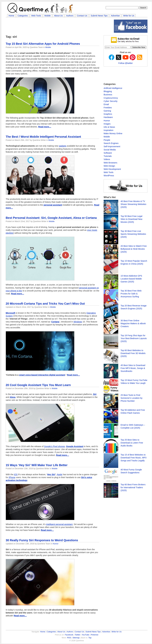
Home (11, 16)
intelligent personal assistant (59, 524)
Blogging (108, 91)
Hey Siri (51, 474)
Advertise (115, 16)
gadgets (63, 146)
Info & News (109, 127)
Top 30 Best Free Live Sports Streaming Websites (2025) (133, 234)
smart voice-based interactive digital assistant (42, 375)
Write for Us (129, 16)
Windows (78, 322)
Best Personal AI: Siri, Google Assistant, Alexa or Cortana (51, 218)
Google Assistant (75, 446)
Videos (107, 159)
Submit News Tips (99, 16)
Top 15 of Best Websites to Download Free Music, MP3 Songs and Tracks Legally (134, 458)
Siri (95, 394)
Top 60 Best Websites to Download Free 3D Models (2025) (133, 353)
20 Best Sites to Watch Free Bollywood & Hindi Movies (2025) (134, 249)
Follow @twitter (126, 63)
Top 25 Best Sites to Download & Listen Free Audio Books (132, 443)
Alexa (13, 397)
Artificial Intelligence (113, 88)
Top (90, 638)
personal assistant (53, 205)
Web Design (109, 166)
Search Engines (111, 143)
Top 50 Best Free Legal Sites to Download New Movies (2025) (131, 219)
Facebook (69, 635)
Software (108, 153)
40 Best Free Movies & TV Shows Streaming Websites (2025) (133, 204)
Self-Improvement (112, 146)
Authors (70, 16)
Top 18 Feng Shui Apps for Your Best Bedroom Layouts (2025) (134, 338)
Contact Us (82, 16)
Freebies (108, 108)
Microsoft (10, 313)
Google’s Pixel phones (54, 446)
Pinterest (94, 635)
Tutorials (108, 156)
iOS (16, 474)
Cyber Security (110, 101)
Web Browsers (110, 163)
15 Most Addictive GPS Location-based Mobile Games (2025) (131, 279)
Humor (56, 544)
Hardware (108, 117)
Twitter (77, 635)
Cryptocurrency (111, 98)
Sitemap (76, 638)
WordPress (109, 176)
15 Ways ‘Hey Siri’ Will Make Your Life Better (37, 465)
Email (106, 104)
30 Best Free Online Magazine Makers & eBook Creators (133, 323)
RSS (69, 638)
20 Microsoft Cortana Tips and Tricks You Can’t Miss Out (45, 304)
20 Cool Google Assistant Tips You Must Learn (38, 385)
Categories (23, 16)
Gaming (107, 111)
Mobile (47, 16)
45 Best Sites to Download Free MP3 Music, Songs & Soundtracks (133, 368)
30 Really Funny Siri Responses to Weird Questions (42, 540)
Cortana (55, 322)
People (107, 140)
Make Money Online (113, 133)
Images (107, 124)
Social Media (110, 150)
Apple (60, 474)
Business (108, 95)
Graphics (108, 114)
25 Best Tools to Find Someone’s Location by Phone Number (131, 398)
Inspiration (108, 130)
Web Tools (36, 16)
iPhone (12, 477)
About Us (58, 16)
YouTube (85, 635)
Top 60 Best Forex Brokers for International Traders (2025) (133, 487)
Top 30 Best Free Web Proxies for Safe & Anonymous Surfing (131, 294)
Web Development (112, 169)
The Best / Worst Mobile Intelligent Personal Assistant (43, 137)
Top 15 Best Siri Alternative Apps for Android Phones (43, 44)
